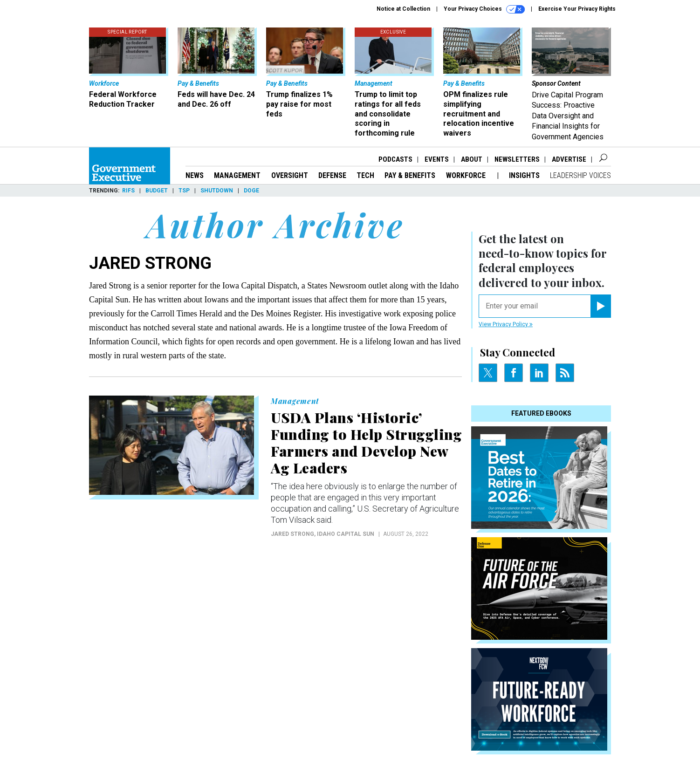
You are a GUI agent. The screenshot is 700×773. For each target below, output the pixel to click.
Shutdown (217, 191)
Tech (365, 175)
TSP (184, 191)
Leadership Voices (580, 175)
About (472, 159)
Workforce (467, 175)
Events (437, 159)
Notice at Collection (403, 9)
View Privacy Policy (506, 324)
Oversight (290, 175)
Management (237, 175)
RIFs (128, 191)
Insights (524, 175)
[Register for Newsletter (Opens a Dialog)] (600, 306)
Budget (157, 191)
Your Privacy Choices (484, 9)
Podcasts (395, 159)
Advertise (569, 159)
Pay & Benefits (410, 175)
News (195, 175)
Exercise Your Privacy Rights (577, 9)
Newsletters (517, 159)
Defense (332, 175)
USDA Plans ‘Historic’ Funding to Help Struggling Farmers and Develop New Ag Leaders (366, 443)
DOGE (251, 191)
